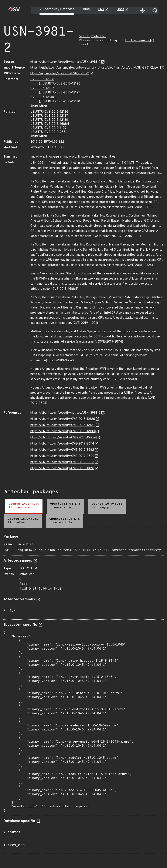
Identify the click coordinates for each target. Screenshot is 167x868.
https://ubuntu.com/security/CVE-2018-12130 (63, 431)
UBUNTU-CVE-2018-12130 (61, 102)
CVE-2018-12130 (42, 97)
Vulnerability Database (57, 9)
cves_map (16, 845)
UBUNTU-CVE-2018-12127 (61, 93)
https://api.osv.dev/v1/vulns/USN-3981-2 (60, 74)
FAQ (101, 9)
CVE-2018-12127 (42, 88)
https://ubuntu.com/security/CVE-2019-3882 (62, 450)
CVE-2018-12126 (42, 79)
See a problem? (92, 37)
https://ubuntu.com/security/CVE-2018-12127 (63, 425)
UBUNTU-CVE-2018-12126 (61, 84)
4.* (13, 611)
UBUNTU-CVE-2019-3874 (49, 132)
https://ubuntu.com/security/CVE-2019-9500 (62, 456)
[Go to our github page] (155, 10)
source (14, 832)
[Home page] (14, 11)
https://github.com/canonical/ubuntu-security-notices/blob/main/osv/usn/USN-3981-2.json (95, 68)
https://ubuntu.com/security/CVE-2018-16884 (63, 438)
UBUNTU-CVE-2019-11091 (49, 128)
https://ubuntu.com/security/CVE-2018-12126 (63, 419)
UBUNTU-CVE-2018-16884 (50, 124)
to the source (137, 41)
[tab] (24, 506)
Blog (86, 9)
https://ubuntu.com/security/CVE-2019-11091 (62, 468)
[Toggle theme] (142, 10)
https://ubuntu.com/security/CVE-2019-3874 (62, 444)
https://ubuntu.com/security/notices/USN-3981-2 (65, 62)
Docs (120, 9)
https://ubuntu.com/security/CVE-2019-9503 (62, 462)
